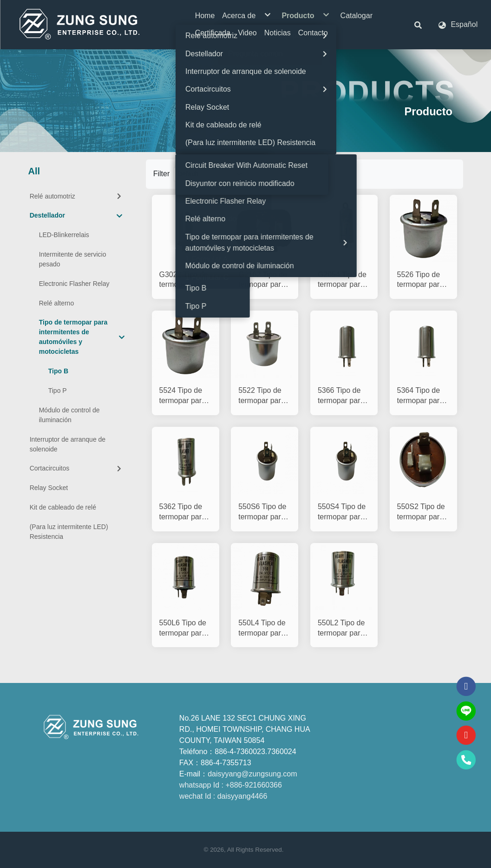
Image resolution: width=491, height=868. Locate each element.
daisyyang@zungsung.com (252, 774)
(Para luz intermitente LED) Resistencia (69, 532)
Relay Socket (49, 488)
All (34, 171)
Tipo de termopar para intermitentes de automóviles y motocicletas (82, 337)
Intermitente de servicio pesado (73, 259)
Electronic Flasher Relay (74, 284)
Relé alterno (57, 303)
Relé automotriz (77, 196)
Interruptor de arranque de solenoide (68, 444)
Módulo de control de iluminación (69, 415)
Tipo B (58, 371)
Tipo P (58, 391)
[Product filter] (211, 174)
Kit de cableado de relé (63, 507)
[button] (418, 25)
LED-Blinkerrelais (64, 235)
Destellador (76, 216)
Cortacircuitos (77, 468)
